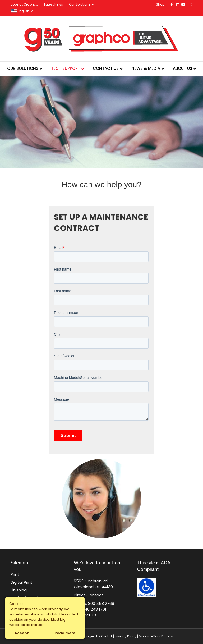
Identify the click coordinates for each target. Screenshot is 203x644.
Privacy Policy (126, 636)
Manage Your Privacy (156, 636)
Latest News (54, 4)
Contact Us (106, 68)
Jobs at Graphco (24, 4)
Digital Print (22, 582)
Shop (160, 4)
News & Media (146, 68)
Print (15, 574)
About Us (183, 68)
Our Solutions (80, 4)
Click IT (107, 636)
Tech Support (66, 68)
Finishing (19, 590)
